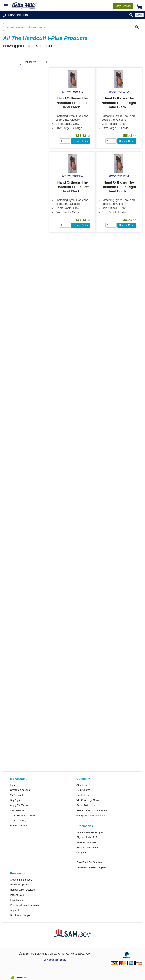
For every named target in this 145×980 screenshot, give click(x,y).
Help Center (83, 790)
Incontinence (17, 900)
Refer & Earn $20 (86, 842)
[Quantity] (65, 141)
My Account (16, 795)
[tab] (26, 71)
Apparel (14, 910)
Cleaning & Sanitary (21, 880)
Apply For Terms (19, 805)
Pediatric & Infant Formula (24, 905)
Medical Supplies (19, 79)
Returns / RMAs (19, 826)
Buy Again (16, 800)
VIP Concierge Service (89, 800)
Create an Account (20, 790)
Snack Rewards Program (90, 832)
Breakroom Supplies (21, 915)
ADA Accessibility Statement (92, 810)
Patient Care (17, 895)
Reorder (123, 6)
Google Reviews (86, 815)
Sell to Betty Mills (86, 805)
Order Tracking (18, 820)
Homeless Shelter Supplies (91, 867)
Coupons (81, 853)
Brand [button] (11, 118)
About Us (82, 785)
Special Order (81, 141)
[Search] (137, 27)
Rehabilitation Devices (22, 890)
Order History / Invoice (22, 815)
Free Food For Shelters (89, 862)
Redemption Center (87, 848)
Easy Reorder (18, 810)
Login (13, 785)
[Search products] (72, 27)
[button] (131, 15)
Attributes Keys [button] (18, 148)
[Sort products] (35, 62)
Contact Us (83, 795)
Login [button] (139, 15)
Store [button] (10, 71)
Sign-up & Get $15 (87, 837)
